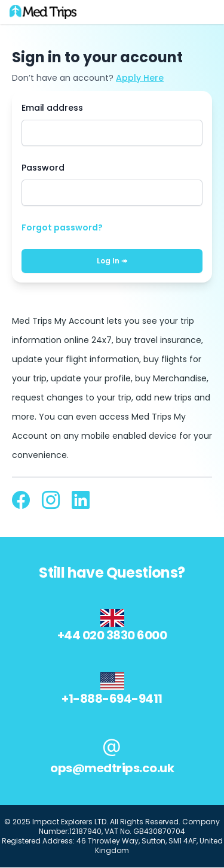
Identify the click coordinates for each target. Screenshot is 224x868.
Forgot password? (62, 227)
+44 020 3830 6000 (112, 635)
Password (43, 168)
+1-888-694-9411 (112, 699)
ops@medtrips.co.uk (112, 768)
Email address (52, 108)
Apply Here (140, 78)
